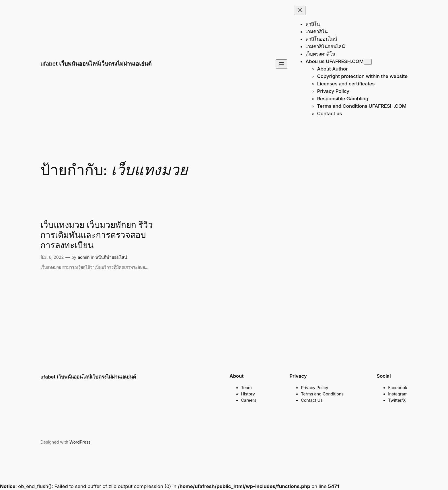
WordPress (80, 442)
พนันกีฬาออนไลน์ (111, 257)
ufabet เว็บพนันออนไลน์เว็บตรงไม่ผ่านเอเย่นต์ (96, 64)
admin (84, 257)
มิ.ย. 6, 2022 (52, 257)
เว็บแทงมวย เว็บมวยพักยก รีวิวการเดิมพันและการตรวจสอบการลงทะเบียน (97, 236)
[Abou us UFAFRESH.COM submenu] (368, 62)
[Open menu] (281, 64)
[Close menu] (300, 10)
